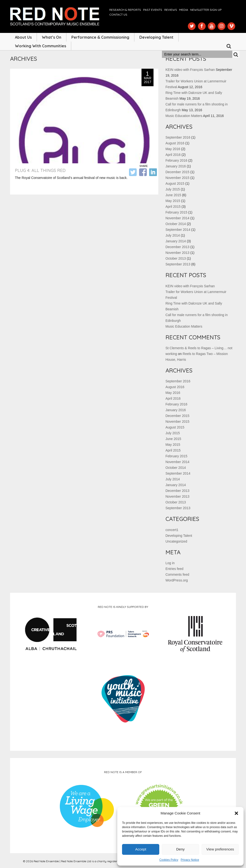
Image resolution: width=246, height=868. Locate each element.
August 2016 (175, 143)
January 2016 (176, 166)
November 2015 (178, 178)
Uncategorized (176, 541)
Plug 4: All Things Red (40, 170)
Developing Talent (156, 37)
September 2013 (178, 264)
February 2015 (176, 212)
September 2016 (178, 137)
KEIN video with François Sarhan (190, 70)
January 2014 (176, 241)
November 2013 (178, 253)
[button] (236, 813)
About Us (23, 37)
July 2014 (173, 235)
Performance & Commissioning (100, 37)
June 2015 (173, 195)
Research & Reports (125, 10)
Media (184, 10)
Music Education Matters (184, 116)
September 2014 (178, 230)
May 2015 (173, 201)
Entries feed (175, 569)
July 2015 (173, 189)
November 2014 (178, 218)
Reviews (171, 10)
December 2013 (178, 247)
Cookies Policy (169, 860)
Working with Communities (40, 46)
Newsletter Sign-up (206, 10)
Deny (180, 849)
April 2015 (173, 207)
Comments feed (177, 575)
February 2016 (176, 160)
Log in (170, 563)
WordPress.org (177, 580)
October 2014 (176, 224)
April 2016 (173, 155)
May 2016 (173, 149)
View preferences (220, 849)
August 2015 (175, 183)
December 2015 (178, 172)
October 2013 (176, 258)
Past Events (153, 10)
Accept (141, 849)
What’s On (52, 37)
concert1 (172, 530)
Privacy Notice (190, 860)
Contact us (118, 15)
